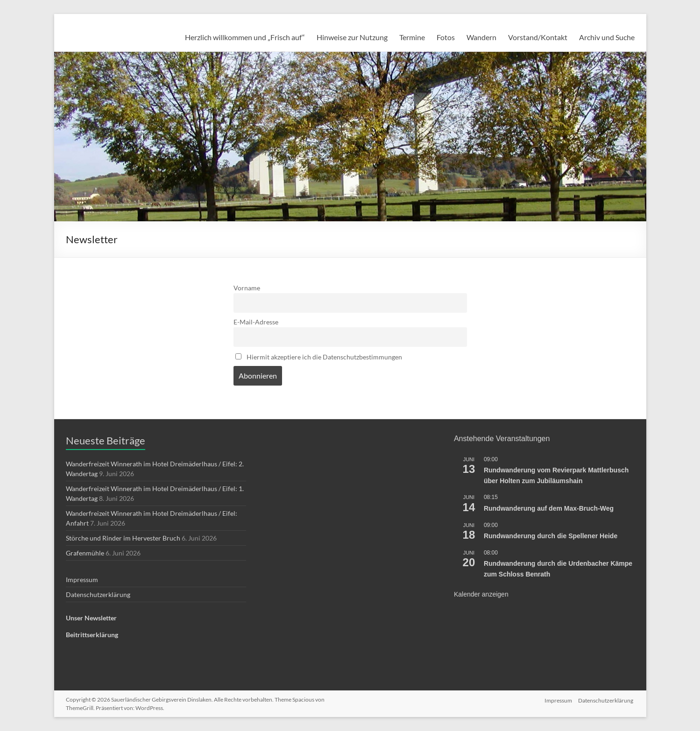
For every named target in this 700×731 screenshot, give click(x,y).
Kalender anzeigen (481, 594)
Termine (412, 37)
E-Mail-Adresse (256, 322)
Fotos (446, 37)
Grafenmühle (85, 553)
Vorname (247, 288)
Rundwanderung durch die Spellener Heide (551, 536)
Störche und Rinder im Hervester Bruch (123, 538)
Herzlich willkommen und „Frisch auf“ (245, 37)
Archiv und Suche (607, 37)
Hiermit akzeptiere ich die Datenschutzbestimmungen (319, 357)
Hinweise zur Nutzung (352, 37)
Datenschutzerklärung (98, 594)
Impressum (82, 580)
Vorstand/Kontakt (538, 37)
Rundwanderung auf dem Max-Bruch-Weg (549, 508)
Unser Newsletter (91, 618)
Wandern (481, 37)
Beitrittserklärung (92, 635)
